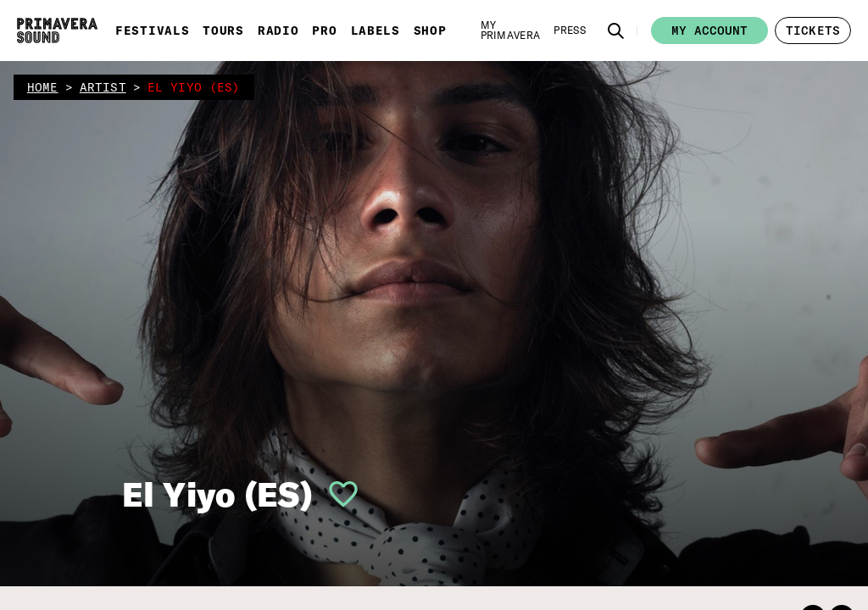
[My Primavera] (511, 30)
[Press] (570, 30)
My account (709, 30)
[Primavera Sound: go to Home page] (57, 30)
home (43, 87)
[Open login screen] (337, 494)
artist (103, 87)
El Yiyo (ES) (217, 494)
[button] (616, 30)
